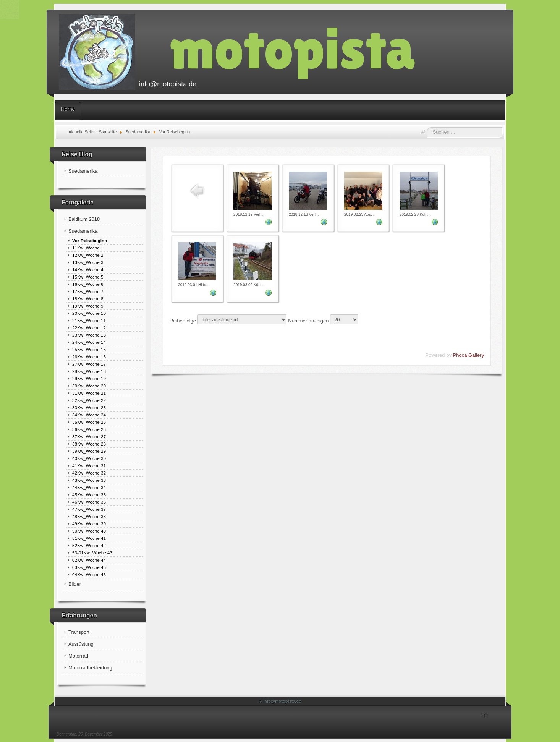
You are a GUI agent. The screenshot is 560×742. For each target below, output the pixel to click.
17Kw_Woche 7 (88, 291)
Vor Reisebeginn (90, 241)
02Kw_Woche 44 (89, 560)
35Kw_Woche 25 (89, 422)
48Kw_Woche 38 (89, 516)
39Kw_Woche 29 (89, 451)
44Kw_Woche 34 (89, 487)
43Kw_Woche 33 (89, 480)
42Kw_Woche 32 (89, 473)
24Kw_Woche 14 (89, 342)
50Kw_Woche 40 (89, 531)
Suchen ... (427, 127)
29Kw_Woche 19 (89, 378)
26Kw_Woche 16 (89, 357)
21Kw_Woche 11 (89, 320)
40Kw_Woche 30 (89, 458)
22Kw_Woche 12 (89, 328)
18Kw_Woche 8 (88, 299)
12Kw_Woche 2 (88, 255)
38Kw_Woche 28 (89, 444)
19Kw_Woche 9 (88, 306)
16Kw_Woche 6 (88, 284)
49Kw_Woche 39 (89, 524)
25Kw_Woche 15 (89, 349)
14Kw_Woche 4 (88, 270)
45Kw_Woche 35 (89, 495)
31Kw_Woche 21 (89, 393)
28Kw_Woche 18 (89, 371)
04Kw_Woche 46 (89, 574)
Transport (79, 632)
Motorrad (78, 656)
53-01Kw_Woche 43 (92, 553)
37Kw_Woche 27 (89, 437)
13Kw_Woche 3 (88, 262)
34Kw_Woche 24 (89, 415)
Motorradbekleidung (90, 668)
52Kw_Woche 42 (89, 545)
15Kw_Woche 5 (88, 277)
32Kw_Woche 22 (89, 400)
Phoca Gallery (469, 355)
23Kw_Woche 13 (89, 335)
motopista (292, 48)
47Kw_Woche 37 (89, 509)
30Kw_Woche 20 (89, 386)
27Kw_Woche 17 (89, 364)
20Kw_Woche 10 (89, 313)
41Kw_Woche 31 (89, 466)
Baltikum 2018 (84, 219)
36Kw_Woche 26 (89, 429)
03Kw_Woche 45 (89, 567)
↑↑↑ (484, 715)
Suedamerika (83, 171)
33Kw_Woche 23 (89, 407)
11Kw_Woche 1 (88, 248)
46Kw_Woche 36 (89, 502)
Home (68, 109)
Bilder (75, 584)
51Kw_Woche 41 (89, 538)
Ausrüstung (81, 644)
